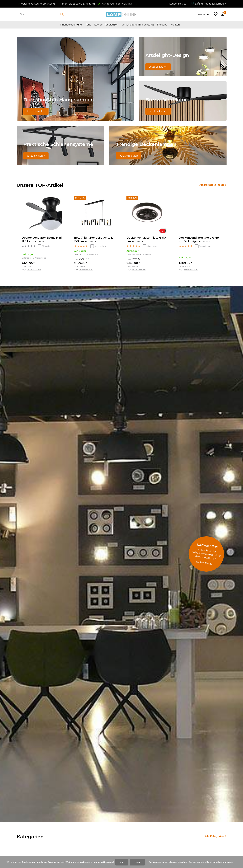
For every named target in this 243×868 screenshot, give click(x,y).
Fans (88, 25)
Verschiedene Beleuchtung (138, 25)
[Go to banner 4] (61, 146)
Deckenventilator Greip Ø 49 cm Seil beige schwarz (199, 239)
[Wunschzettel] (216, 14)
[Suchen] (42, 14)
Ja (122, 862)
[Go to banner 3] (183, 101)
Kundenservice (178, 4)
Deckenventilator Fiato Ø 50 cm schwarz (146, 239)
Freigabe (162, 25)
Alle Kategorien (214, 836)
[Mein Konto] (204, 14)
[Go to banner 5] (168, 146)
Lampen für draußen (106, 25)
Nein (137, 862)
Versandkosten (34, 269)
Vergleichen (46, 246)
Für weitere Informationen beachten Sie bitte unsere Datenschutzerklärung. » (191, 862)
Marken (175, 25)
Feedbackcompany (215, 4)
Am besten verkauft (212, 185)
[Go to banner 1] (75, 79)
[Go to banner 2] (183, 57)
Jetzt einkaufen (36, 111)
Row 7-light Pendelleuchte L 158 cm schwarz (93, 239)
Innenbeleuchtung (71, 25)
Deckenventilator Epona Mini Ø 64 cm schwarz (42, 239)
